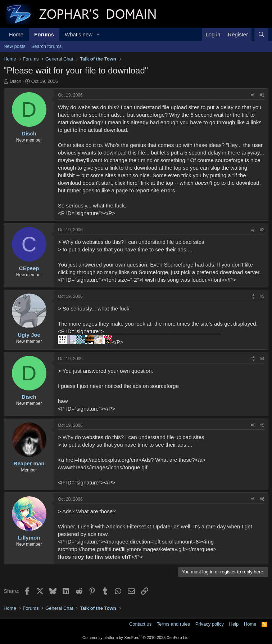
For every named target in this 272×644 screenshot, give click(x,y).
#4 (262, 359)
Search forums (47, 46)
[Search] (261, 34)
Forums (44, 34)
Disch (16, 81)
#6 (262, 499)
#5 (262, 425)
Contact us (140, 624)
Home (16, 34)
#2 (262, 230)
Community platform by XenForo (136, 638)
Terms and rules (173, 624)
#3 (262, 296)
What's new (79, 34)
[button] (98, 34)
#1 (262, 95)
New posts (15, 46)
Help (234, 624)
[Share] (253, 95)
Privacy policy (210, 624)
